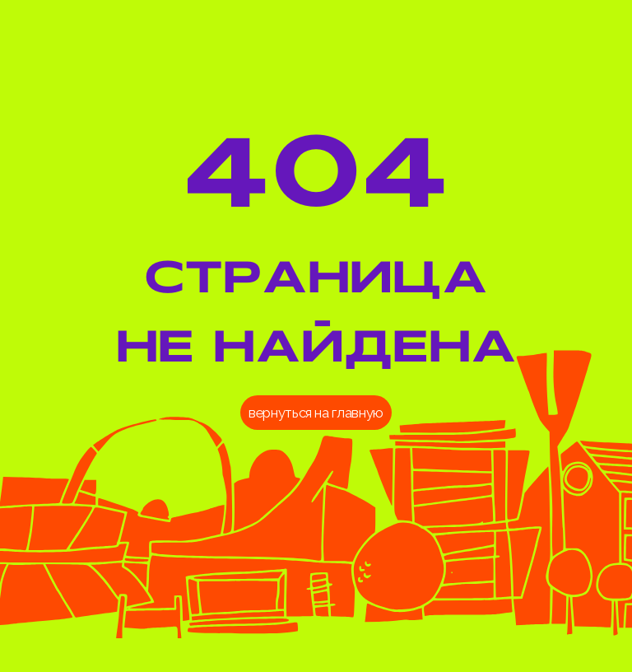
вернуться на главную (316, 413)
